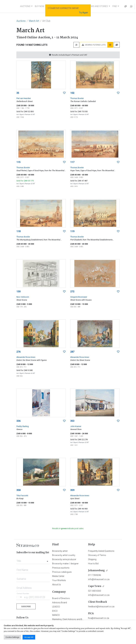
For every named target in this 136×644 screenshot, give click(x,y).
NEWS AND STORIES (98, 6)
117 (72, 162)
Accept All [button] (29, 637)
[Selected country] (19, 597)
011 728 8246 (95, 575)
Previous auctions (61, 568)
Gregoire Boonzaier (79, 297)
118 (18, 231)
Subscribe (26, 606)
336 (18, 421)
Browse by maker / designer (65, 564)
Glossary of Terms (97, 555)
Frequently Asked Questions (101, 551)
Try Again (83, 13)
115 (18, 162)
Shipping (92, 559)
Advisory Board (60, 603)
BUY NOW (40, 6)
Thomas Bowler (77, 98)
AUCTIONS (25, 6)
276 (18, 352)
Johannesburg (96, 571)
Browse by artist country (64, 555)
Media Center (58, 576)
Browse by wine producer (64, 559)
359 (72, 490)
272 (72, 292)
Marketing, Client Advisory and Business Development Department (83, 619)
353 (72, 421)
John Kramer (76, 426)
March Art (34, 21)
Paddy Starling (23, 426)
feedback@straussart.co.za (101, 607)
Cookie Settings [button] (12, 637)
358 (18, 490)
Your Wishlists (59, 580)
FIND (115, 6)
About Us (57, 585)
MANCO (56, 615)
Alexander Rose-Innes (26, 357)
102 (72, 93)
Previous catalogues (62, 572)
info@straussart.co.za (99, 579)
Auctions (21, 21)
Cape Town (95, 586)
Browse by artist (60, 551)
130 (18, 292)
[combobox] (33, 560)
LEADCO (56, 607)
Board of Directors (61, 598)
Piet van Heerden (24, 98)
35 (18, 93)
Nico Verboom (23, 297)
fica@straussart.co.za (99, 618)
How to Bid (93, 564)
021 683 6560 (95, 591)
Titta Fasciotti (22, 496)
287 (72, 352)
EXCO (55, 611)
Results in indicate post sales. (68, 528)
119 (72, 231)
